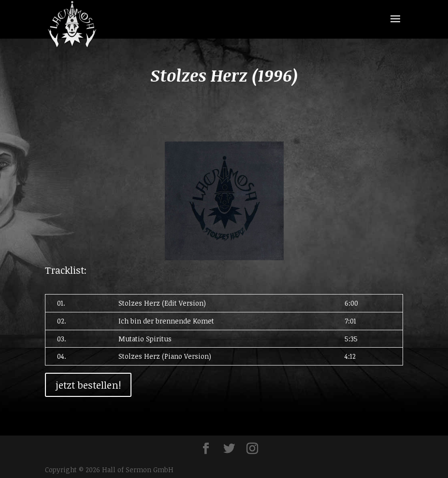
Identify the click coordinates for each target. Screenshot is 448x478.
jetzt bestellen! (88, 385)
